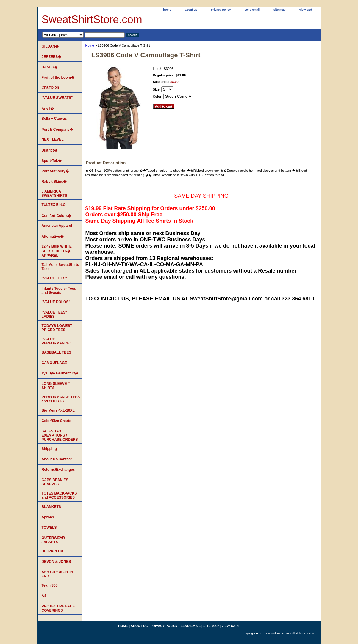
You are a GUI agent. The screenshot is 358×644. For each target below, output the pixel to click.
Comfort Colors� (57, 216)
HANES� (50, 67)
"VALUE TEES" (54, 278)
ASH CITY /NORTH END (57, 574)
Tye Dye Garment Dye (60, 373)
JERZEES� (52, 57)
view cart (306, 10)
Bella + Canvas (54, 119)
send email (252, 10)
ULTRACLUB (53, 551)
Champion (50, 87)
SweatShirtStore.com (92, 19)
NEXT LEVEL (53, 139)
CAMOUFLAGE (54, 363)
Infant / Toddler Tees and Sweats (59, 291)
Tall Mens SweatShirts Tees (60, 267)
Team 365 (50, 585)
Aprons (48, 517)
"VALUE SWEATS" (57, 98)
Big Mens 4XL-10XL (58, 410)
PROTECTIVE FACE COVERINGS (58, 608)
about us (191, 10)
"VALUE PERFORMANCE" (57, 341)
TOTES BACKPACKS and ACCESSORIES (59, 495)
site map (280, 10)
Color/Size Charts (57, 421)
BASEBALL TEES (57, 352)
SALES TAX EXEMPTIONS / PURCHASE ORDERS (60, 435)
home (167, 10)
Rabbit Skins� (54, 182)
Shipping (49, 449)
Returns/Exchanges (58, 470)
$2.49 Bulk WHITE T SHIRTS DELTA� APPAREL (58, 251)
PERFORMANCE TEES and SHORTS (61, 399)
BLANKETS (51, 507)
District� (50, 150)
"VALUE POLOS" (56, 302)
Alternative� (53, 237)
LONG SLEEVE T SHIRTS (56, 386)
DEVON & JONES (56, 562)
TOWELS (49, 528)
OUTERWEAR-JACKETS (54, 540)
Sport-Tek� (52, 161)
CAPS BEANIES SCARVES (55, 482)
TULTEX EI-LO (54, 205)
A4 (44, 596)
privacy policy (221, 10)
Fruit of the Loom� (58, 78)
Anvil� (48, 109)
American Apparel (57, 226)
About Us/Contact (57, 459)
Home (90, 45)
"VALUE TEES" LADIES (54, 314)
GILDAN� (50, 46)
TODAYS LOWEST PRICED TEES (57, 328)
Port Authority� (55, 171)
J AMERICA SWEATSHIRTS (54, 193)
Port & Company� (57, 130)
